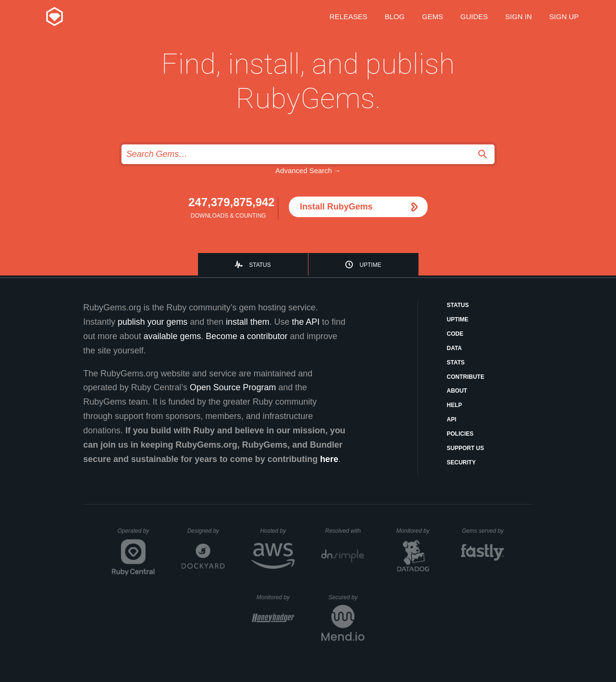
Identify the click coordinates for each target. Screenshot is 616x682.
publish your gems (153, 322)
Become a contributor (247, 336)
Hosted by (277, 531)
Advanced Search (304, 170)
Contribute (466, 377)
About (457, 391)
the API (306, 322)
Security (461, 462)
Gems (432, 16)
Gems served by (483, 531)
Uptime (370, 265)
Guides (474, 16)
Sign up (564, 16)
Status (260, 265)
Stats (456, 363)
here (329, 459)
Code (455, 334)
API (451, 419)
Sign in (518, 16)
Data (454, 348)
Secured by (346, 597)
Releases (348, 16)
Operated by (136, 534)
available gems (172, 336)
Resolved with (345, 531)
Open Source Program (233, 387)
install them (247, 322)
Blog (395, 16)
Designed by (206, 531)
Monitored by (416, 531)
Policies (460, 434)
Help (454, 405)
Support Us (465, 448)
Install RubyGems (336, 207)
